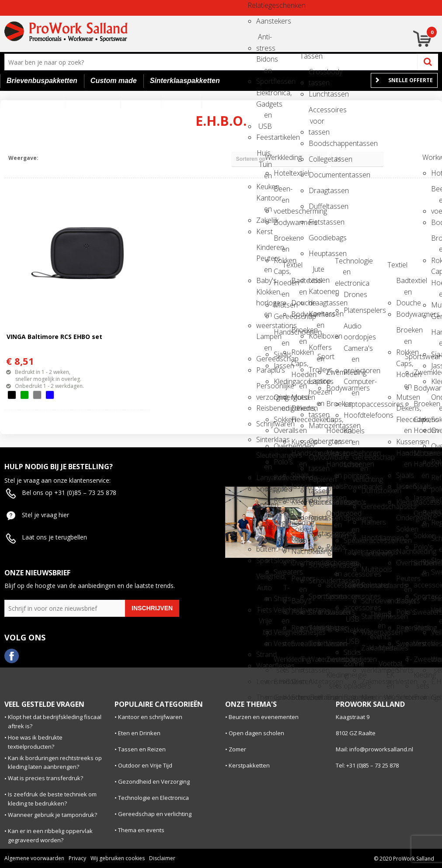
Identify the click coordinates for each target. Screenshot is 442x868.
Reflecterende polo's (282, 480)
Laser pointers (352, 467)
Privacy (77, 858)
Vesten (282, 643)
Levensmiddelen (264, 681)
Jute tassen (317, 272)
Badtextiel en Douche (299, 283)
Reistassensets (317, 533)
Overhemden (282, 446)
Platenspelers (352, 310)
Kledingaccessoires (282, 381)
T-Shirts (282, 590)
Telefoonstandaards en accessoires (352, 588)
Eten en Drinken (139, 733)
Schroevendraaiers (369, 601)
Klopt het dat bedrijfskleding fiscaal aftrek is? (55, 721)
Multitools (369, 569)
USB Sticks (352, 644)
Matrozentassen (317, 425)
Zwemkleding (334, 372)
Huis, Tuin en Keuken (264, 156)
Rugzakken (317, 549)
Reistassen (317, 518)
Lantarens (369, 553)
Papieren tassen (317, 482)
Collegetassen (317, 159)
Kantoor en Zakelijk (264, 201)
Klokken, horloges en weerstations (264, 295)
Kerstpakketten (249, 765)
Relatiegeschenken (255, 5)
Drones (352, 294)
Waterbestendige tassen (317, 662)
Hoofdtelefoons (352, 415)
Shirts (334, 628)
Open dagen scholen (256, 733)
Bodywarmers (282, 222)
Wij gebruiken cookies (118, 858)
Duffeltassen (317, 206)
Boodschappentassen (317, 143)
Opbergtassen (317, 441)
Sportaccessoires (334, 596)
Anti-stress (264, 40)
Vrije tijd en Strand (264, 624)
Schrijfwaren (264, 424)
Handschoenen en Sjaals (282, 335)
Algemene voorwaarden (34, 858)
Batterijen (352, 697)
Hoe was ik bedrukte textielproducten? (35, 742)
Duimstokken (369, 491)
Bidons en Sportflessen (264, 62)
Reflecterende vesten (282, 503)
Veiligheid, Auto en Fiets (264, 579)
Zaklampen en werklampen (369, 651)
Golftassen (317, 697)
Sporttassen (317, 596)
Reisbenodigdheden (264, 408)
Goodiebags (317, 238)
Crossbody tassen (317, 74)
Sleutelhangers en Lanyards (264, 458)
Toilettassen (317, 643)
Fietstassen (317, 222)
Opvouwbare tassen (317, 460)
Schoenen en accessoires (334, 565)
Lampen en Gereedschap (264, 339)
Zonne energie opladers (352, 666)
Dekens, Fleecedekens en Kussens (299, 411)
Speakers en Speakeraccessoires (352, 521)
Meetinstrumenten (369, 697)
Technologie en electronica (343, 264)
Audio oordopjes (352, 329)
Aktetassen (317, 681)
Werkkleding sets (282, 662)
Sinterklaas (264, 439)
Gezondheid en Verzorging (154, 782)
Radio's (352, 502)
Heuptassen (317, 253)
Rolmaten (369, 585)
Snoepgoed (264, 489)
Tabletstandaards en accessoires (352, 555)
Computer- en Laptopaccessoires (352, 384)
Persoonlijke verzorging (264, 389)
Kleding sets (334, 678)
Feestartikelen (264, 137)
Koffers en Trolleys (317, 350)
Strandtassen (317, 612)
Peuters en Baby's (299, 581)
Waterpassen (369, 632)
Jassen (282, 366)
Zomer (237, 749)
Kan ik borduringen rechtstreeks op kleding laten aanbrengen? (55, 763)
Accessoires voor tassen (317, 112)
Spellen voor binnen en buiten (264, 507)
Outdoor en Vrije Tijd (145, 765)
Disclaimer (162, 858)
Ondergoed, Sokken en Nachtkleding (299, 520)
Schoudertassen (317, 581)
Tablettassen (317, 628)
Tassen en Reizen (142, 749)
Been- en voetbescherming (282, 192)
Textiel (290, 265)
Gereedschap (282, 316)
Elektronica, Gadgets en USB (264, 95)
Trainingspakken (334, 697)
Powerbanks (352, 487)
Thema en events (378, 617)
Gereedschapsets (369, 506)
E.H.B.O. (282, 681)
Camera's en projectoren (352, 351)
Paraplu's (264, 370)
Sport (264, 560)
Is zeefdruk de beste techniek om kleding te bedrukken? (52, 799)
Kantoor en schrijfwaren (150, 717)
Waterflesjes (264, 666)
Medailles (386, 648)
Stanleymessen (369, 616)
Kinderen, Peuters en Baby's (264, 250)
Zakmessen (369, 681)
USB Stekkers (352, 622)
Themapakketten (264, 697)
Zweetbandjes (334, 659)
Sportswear (413, 356)
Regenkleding (282, 522)
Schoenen (299, 697)
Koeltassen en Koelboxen (317, 316)
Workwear (430, 157)
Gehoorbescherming (282, 697)
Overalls (282, 430)
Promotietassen (317, 502)
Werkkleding (273, 157)
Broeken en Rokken (282, 241)
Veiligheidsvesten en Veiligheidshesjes (282, 613)
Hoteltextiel (282, 173)
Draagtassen (317, 190)
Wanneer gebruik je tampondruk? (52, 815)
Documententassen (317, 175)
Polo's (282, 462)
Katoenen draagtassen (317, 294)
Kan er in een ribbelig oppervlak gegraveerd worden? (50, 835)
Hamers (369, 522)
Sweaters (282, 572)
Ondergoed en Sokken (282, 400)
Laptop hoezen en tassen (317, 384)
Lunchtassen (317, 94)
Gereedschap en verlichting (360, 460)
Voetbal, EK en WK (386, 666)
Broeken (334, 404)
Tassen (308, 56)
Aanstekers (264, 21)
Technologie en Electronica (153, 798)
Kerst (264, 232)
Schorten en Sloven (282, 541)
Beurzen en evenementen (264, 717)
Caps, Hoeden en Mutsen (282, 274)
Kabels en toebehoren (352, 434)
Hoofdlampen (369, 538)
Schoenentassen (317, 565)
